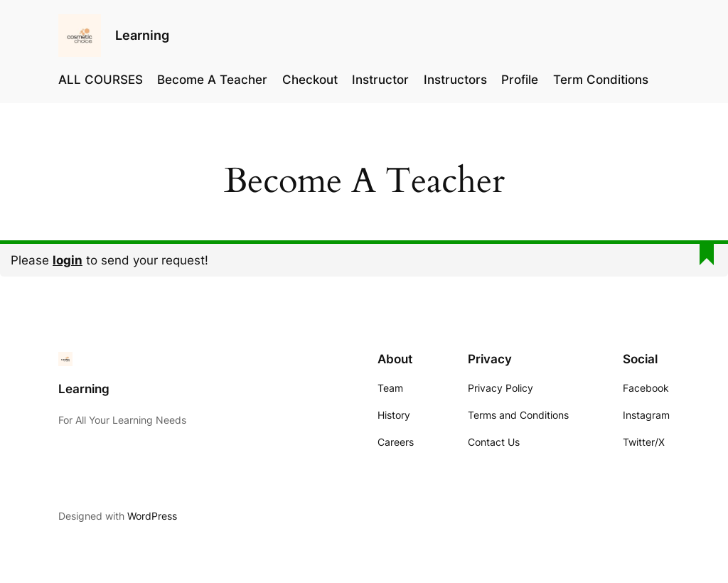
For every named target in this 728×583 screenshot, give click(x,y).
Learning (142, 35)
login (68, 260)
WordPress (152, 516)
